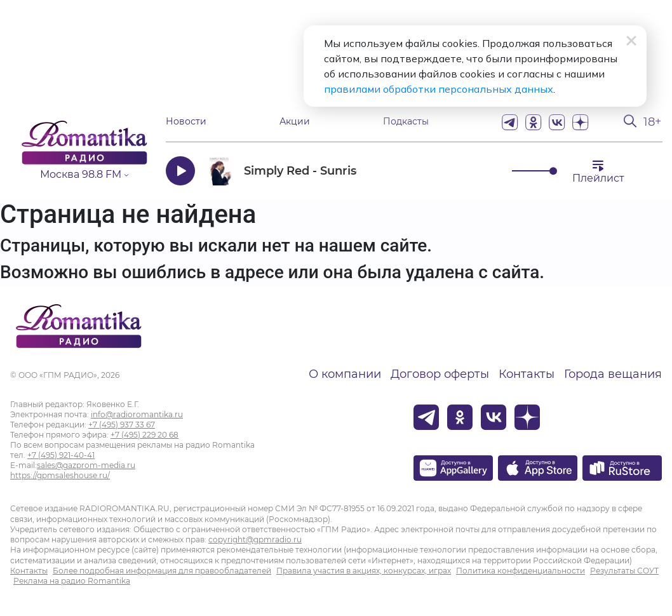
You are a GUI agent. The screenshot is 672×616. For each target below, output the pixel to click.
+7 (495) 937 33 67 (122, 425)
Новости (186, 122)
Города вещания (613, 374)
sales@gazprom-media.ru (86, 465)
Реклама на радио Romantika (72, 581)
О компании (345, 374)
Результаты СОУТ (624, 571)
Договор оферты (440, 374)
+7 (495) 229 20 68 (144, 435)
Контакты (527, 374)
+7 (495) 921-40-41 (61, 455)
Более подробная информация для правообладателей (162, 571)
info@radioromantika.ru (137, 414)
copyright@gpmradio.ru (255, 539)
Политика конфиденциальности (521, 571)
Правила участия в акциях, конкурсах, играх (364, 571)
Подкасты (406, 122)
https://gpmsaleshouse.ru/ (60, 475)
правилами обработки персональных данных (439, 89)
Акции (295, 122)
